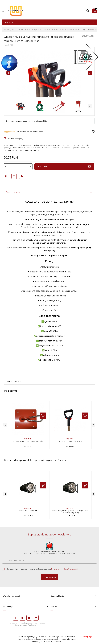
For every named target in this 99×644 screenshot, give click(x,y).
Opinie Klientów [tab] (13, 382)
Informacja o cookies (15, 623)
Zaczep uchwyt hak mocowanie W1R (28, 441)
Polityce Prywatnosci (52, 642)
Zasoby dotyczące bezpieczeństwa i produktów (27, 121)
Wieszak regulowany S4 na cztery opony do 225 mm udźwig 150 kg (70, 511)
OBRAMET (28, 439)
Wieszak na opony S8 (28, 510)
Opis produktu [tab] (13, 192)
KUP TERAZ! (64, 167)
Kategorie (49, 22)
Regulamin (56, 569)
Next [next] (90, 106)
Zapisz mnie (49, 577)
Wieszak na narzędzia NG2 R (70, 441)
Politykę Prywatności (70, 569)
